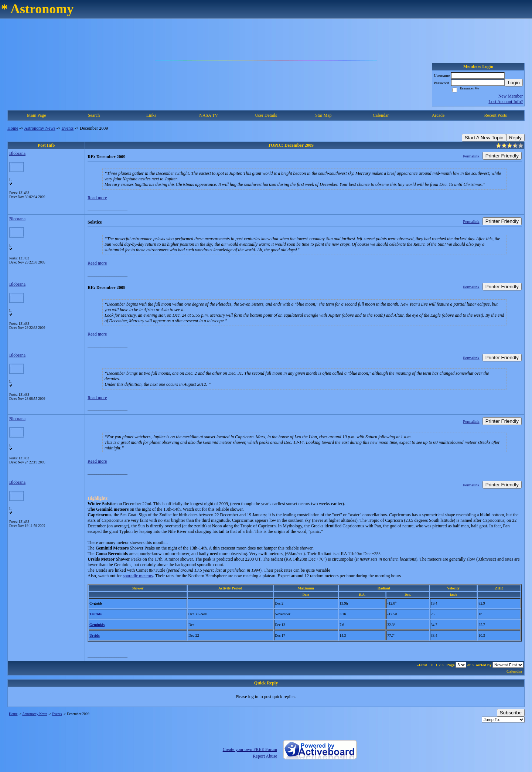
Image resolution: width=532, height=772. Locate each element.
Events (68, 128)
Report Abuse (265, 756)
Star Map (323, 115)
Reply (515, 138)
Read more (97, 198)
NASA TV (209, 115)
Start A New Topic (484, 138)
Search (94, 115)
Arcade (438, 115)
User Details (266, 115)
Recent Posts (495, 115)
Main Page (37, 115)
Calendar (381, 115)
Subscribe (511, 713)
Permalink (471, 156)
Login (514, 83)
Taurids (96, 614)
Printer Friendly (502, 156)
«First (422, 665)
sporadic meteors (138, 576)
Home (13, 128)
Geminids (97, 625)
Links (151, 115)
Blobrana (17, 153)
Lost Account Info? (506, 102)
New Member (511, 96)
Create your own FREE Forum (250, 749)
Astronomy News (40, 128)
